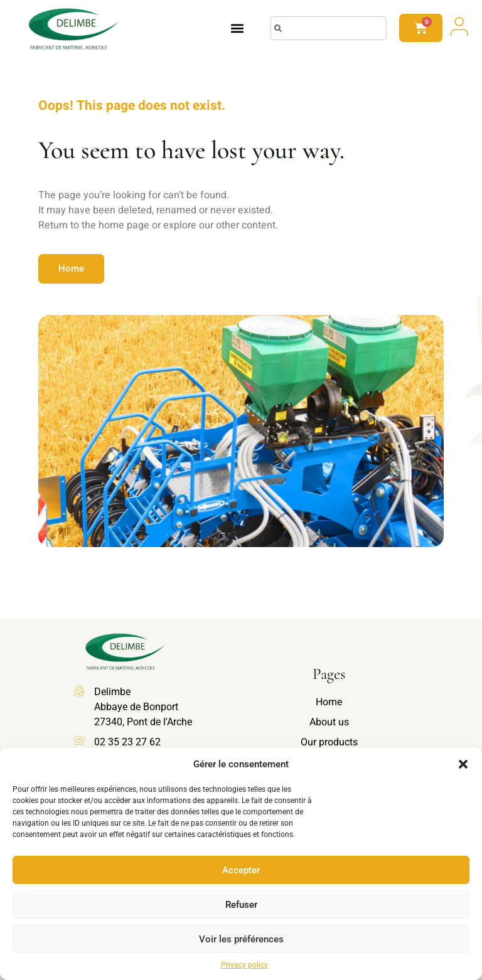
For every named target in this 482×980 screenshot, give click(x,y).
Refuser (241, 905)
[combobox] (329, 28)
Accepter (241, 870)
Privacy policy (244, 965)
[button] (463, 764)
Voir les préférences (241, 939)
